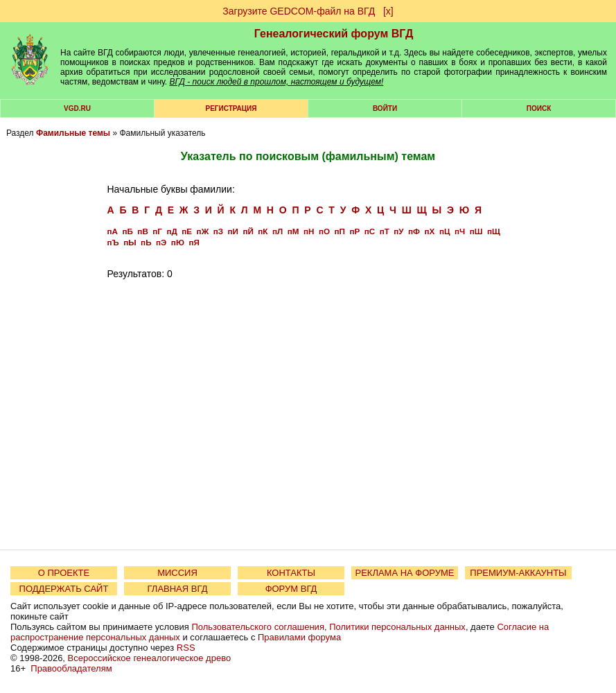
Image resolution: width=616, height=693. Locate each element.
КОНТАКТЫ (291, 573)
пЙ (248, 231)
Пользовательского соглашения (258, 627)
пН (309, 231)
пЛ (278, 231)
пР (354, 231)
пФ (414, 231)
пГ (157, 231)
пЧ (460, 231)
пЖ (203, 231)
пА (113, 231)
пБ (127, 231)
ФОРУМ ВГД (291, 589)
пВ (142, 231)
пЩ (494, 231)
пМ (293, 231)
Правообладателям (71, 668)
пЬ (146, 242)
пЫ (130, 242)
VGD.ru (77, 108)
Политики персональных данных (397, 627)
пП (339, 231)
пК (263, 231)
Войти (385, 108)
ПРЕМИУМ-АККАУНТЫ (518, 573)
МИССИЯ (177, 573)
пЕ (187, 231)
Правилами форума (299, 637)
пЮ (178, 242)
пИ (233, 231)
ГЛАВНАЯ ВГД (178, 589)
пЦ (445, 231)
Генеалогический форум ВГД (334, 34)
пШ (476, 231)
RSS (186, 648)
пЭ (161, 242)
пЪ (113, 242)
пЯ (194, 242)
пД (171, 231)
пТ (385, 231)
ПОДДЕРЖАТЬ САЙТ (64, 589)
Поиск (539, 108)
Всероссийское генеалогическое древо (150, 658)
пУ (398, 231)
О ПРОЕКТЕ (64, 573)
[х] (388, 11)
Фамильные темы (73, 133)
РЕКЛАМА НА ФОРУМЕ (404, 573)
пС (370, 231)
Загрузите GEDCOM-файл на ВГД (299, 11)
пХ (430, 231)
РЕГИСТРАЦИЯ (231, 108)
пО (324, 231)
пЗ (218, 231)
